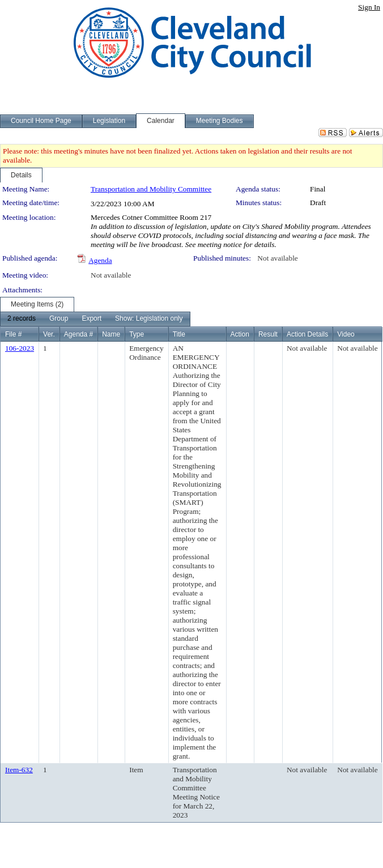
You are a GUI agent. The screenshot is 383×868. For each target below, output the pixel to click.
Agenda (100, 260)
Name (111, 334)
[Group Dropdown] (59, 319)
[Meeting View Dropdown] (149, 319)
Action (240, 334)
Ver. (49, 334)
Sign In (369, 7)
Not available (277, 258)
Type (137, 334)
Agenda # (78, 334)
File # (13, 334)
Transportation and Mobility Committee (151, 189)
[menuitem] (22, 319)
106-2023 (20, 348)
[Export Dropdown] (92, 319)
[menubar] (95, 319)
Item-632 (19, 770)
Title (179, 334)
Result (268, 334)
